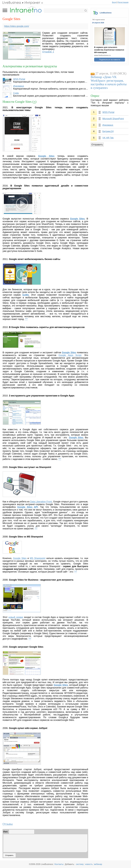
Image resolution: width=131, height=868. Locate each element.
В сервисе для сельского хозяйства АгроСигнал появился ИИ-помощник (109, 50)
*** (26, 319)
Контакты (59, 864)
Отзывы (8, 824)
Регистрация (123, 2)
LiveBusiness (106, 13)
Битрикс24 (108, 131)
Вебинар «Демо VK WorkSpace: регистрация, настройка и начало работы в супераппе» (109, 82)
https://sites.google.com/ (17, 26)
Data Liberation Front (41, 502)
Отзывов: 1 (48, 52)
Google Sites (77, 219)
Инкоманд (19, 86)
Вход (114, 2)
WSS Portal (19, 79)
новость (89, 864)
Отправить (97, 145)
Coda (16, 93)
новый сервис (16, 617)
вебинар (98, 864)
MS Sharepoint (38, 558)
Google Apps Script (70, 355)
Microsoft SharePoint (113, 119)
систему (80, 864)
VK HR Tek (108, 138)
